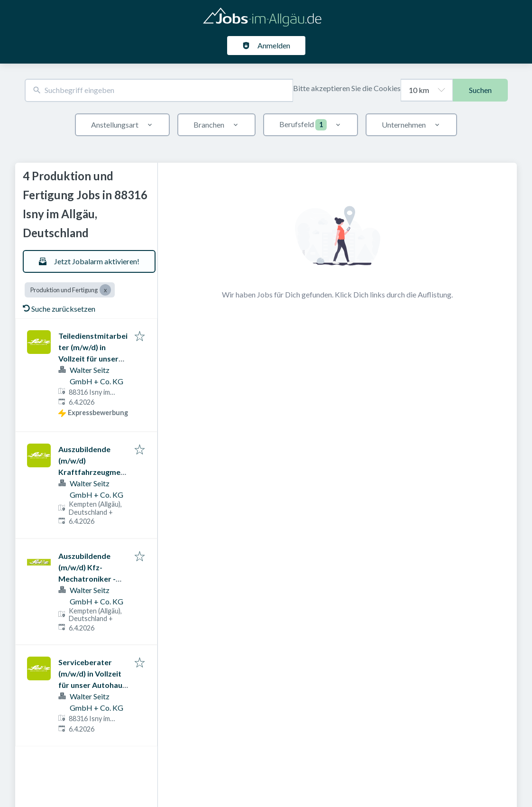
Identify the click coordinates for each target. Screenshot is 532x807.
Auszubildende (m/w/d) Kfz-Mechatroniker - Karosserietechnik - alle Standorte (93, 579)
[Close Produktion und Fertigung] (105, 290)
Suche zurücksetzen (59, 309)
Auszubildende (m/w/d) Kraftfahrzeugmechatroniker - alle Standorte (91, 472)
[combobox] (159, 90)
